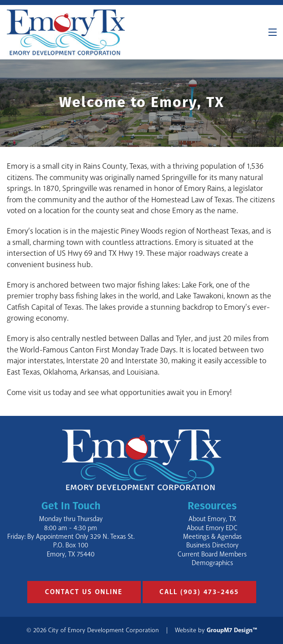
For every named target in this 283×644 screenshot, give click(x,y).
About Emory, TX (212, 519)
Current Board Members (212, 554)
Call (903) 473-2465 (199, 592)
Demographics (212, 563)
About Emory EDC (212, 528)
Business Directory (212, 545)
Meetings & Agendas (212, 537)
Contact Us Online (84, 592)
